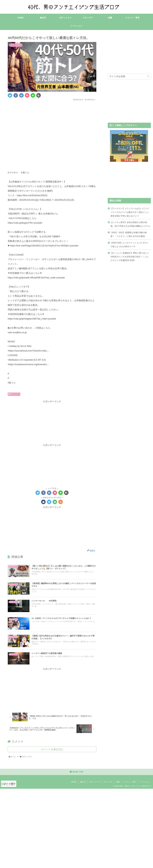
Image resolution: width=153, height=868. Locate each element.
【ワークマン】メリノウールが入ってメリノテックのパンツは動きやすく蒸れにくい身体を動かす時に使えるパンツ (130, 212)
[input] (129, 76)
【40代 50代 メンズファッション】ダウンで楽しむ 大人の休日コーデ (130, 244)
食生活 (83, 784)
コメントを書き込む (52, 751)
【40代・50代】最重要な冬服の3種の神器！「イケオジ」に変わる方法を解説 (129, 234)
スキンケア (108, 784)
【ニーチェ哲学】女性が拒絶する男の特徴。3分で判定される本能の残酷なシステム (130, 224)
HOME (74, 784)
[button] (148, 76)
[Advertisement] (52, 109)
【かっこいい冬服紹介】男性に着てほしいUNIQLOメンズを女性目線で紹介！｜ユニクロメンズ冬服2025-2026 (130, 257)
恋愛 (118, 784)
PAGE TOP (76, 774)
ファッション (145, 784)
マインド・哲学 (130, 784)
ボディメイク (14, 394)
